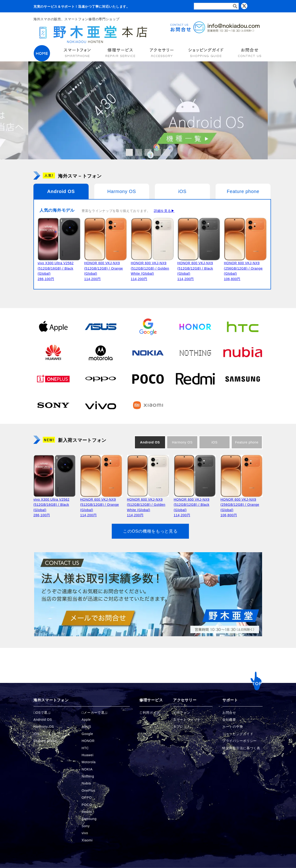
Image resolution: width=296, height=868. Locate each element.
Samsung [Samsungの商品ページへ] (89, 819)
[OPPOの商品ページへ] (101, 379)
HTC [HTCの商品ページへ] (85, 748)
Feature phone (243, 191)
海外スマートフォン (51, 700)
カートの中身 (233, 727)
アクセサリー (185, 700)
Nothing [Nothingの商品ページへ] (88, 776)
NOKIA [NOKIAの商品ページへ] (87, 769)
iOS (182, 191)
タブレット (182, 727)
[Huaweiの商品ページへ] (53, 353)
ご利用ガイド (150, 713)
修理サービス (151, 700)
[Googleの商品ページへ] (148, 327)
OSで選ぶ (43, 713)
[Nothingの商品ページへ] (195, 353)
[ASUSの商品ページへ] (101, 327)
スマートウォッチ (187, 720)
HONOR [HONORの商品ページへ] (88, 741)
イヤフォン (182, 713)
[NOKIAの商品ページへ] (148, 353)
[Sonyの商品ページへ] (53, 405)
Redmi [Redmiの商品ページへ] (87, 812)
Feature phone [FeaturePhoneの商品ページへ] (45, 741)
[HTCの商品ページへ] (243, 327)
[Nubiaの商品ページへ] (243, 353)
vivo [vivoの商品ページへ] (85, 833)
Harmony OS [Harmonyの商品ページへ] (44, 727)
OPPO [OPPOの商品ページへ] (87, 798)
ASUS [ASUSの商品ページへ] (86, 727)
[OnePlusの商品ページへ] (53, 379)
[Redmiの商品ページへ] (195, 379)
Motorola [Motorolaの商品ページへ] (89, 762)
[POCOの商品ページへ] (148, 379)
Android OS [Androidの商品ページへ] (43, 720)
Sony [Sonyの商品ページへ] (86, 826)
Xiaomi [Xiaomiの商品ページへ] (87, 840)
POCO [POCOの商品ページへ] (87, 805)
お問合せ (229, 713)
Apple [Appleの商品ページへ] (86, 720)
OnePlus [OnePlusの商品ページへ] (88, 791)
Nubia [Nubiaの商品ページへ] (86, 783)
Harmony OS (122, 191)
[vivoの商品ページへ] (101, 405)
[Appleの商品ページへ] (53, 327)
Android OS (61, 191)
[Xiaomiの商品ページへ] (148, 405)
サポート (230, 700)
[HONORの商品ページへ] (195, 327)
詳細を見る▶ (164, 211)
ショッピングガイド (238, 734)
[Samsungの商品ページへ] (243, 379)
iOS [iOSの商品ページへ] (36, 734)
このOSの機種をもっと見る (150, 531)
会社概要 (229, 720)
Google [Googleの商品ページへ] (87, 734)
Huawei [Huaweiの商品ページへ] (88, 755)
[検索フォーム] (216, 6)
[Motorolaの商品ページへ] (101, 353)
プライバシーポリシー (240, 741)
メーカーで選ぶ (96, 713)
